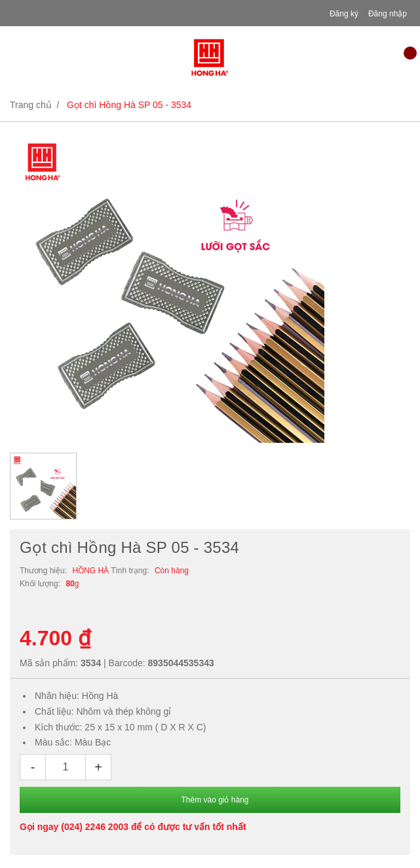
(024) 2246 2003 (95, 827)
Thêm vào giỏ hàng (215, 800)
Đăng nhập (388, 14)
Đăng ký (344, 14)
